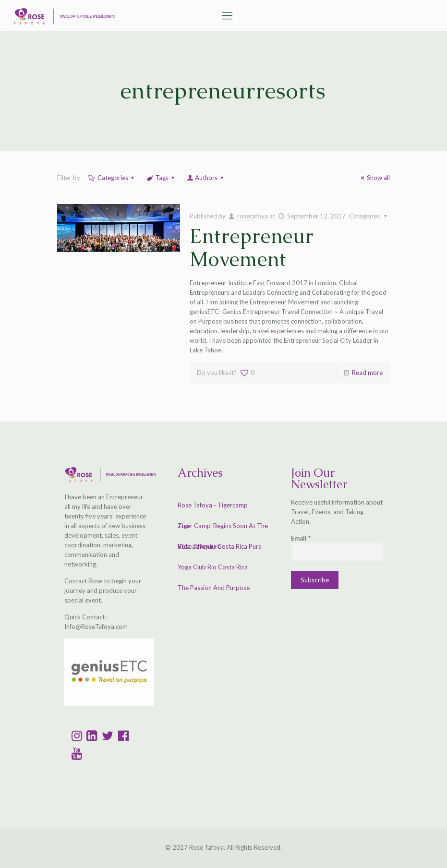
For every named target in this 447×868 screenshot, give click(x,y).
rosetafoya (253, 216)
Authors (206, 178)
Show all (374, 178)
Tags (161, 178)
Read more (367, 373)
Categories (112, 178)
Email (301, 538)
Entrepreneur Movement (252, 247)
